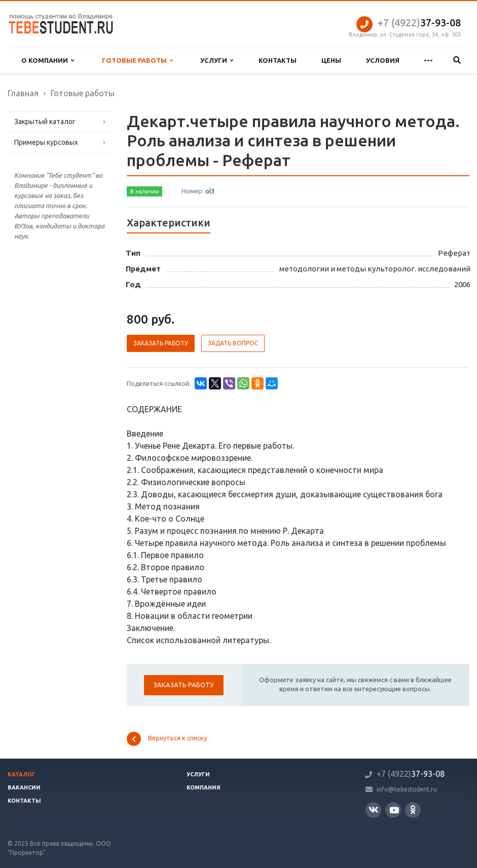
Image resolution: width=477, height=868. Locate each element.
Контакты (278, 60)
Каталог (22, 774)
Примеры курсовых (46, 142)
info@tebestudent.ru (407, 789)
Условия (383, 60)
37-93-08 (419, 23)
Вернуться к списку (167, 739)
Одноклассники (413, 810)
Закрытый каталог (45, 122)
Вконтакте (373, 810)
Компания (204, 787)
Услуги (217, 61)
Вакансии (24, 787)
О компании (48, 61)
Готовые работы (137, 61)
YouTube (394, 810)
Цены (331, 60)
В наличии (145, 191)
